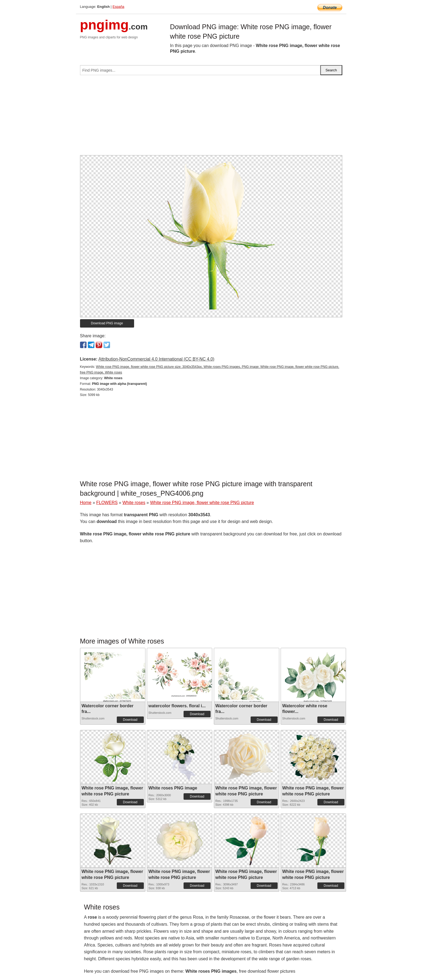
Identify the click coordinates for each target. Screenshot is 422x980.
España (118, 7)
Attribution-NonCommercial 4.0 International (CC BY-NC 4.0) (156, 359)
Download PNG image (107, 323)
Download (130, 720)
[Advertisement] (211, 117)
